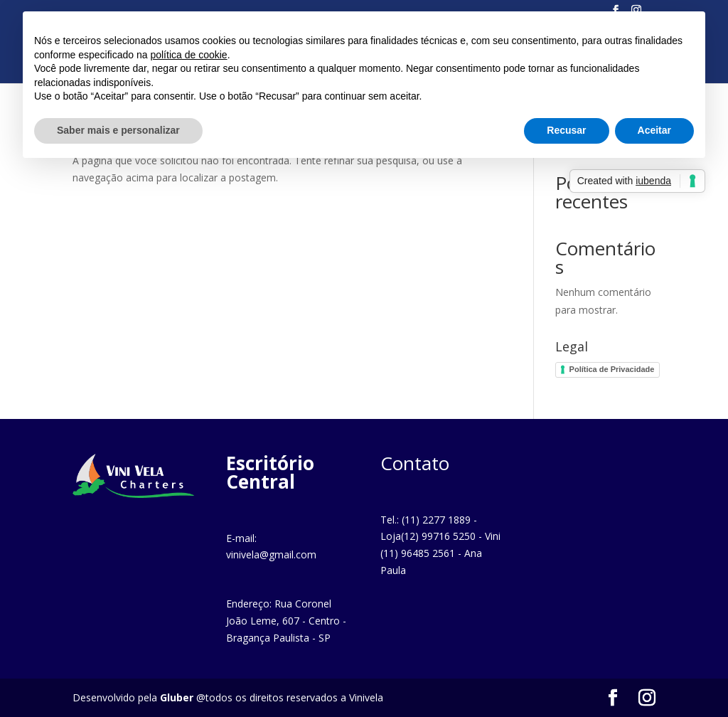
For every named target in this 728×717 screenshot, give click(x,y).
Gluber (177, 697)
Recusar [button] (566, 130)
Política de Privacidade (612, 369)
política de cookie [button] (188, 55)
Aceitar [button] (654, 130)
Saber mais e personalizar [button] (118, 130)
